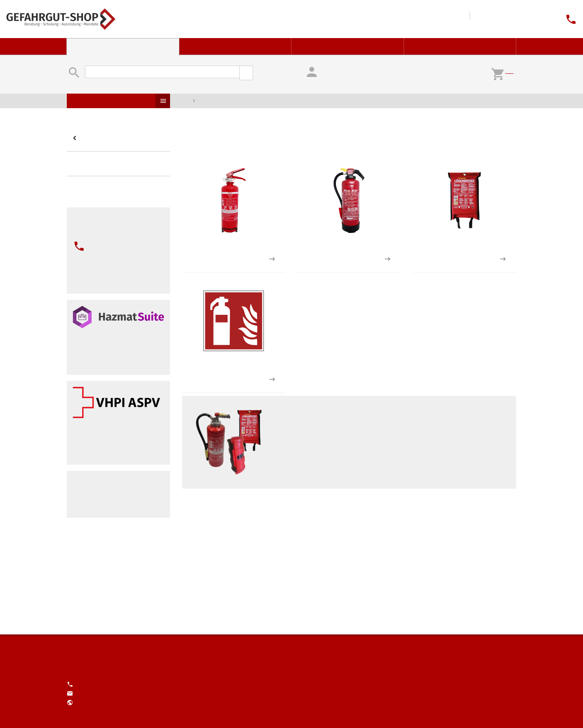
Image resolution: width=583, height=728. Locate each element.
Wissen (457, 19)
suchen (246, 73)
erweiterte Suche (271, 69)
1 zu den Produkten (272, 259)
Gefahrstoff (236, 46)
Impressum (495, 19)
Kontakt (482, 19)
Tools (444, 19)
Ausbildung (348, 46)
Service (460, 46)
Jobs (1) (534, 19)
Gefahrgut (123, 46)
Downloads (431, 19)
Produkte (163, 101)
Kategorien (76, 139)
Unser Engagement (521, 19)
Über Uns (508, 19)
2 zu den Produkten (387, 259)
